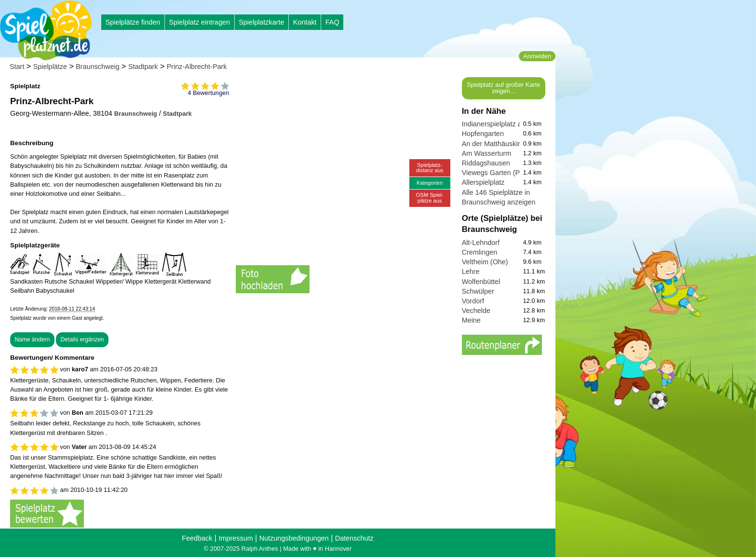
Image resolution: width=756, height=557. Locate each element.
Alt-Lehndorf (481, 243)
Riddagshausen (486, 163)
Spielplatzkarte (261, 22)
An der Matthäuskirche (497, 144)
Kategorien (430, 183)
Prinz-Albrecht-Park (197, 67)
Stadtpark (143, 67)
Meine (471, 320)
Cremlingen (480, 252)
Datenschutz (354, 538)
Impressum (236, 538)
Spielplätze (50, 67)
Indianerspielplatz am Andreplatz (512, 124)
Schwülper (478, 291)
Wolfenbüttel (481, 282)
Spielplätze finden (133, 22)
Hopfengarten (483, 134)
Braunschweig (97, 67)
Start (17, 67)
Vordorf (473, 301)
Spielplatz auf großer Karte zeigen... (503, 88)
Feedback (197, 538)
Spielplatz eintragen (199, 22)
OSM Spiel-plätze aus (430, 197)
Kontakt (305, 22)
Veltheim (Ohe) (485, 262)
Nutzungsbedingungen (294, 538)
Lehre (471, 272)
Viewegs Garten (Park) (497, 173)
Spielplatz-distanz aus (430, 168)
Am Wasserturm (487, 153)
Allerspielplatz (483, 182)
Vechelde (476, 311)
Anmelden (537, 56)
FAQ (332, 22)
